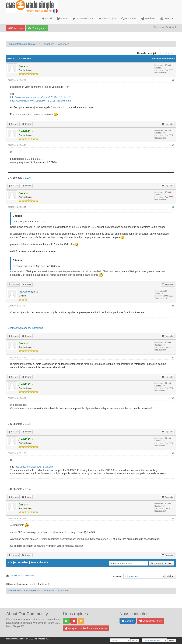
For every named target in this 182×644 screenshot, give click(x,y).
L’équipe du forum (151, 621)
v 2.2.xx (27, 178)
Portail (47, 19)
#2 (173, 145)
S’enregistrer (37, 28)
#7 (173, 453)
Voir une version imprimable (22, 575)
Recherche (129, 19)
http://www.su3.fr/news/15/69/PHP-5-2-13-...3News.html (40, 101)
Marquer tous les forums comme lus (86, 628)
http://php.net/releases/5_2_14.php (34, 467)
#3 (173, 207)
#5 (173, 357)
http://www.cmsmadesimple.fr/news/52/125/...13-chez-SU (41, 97)
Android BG (43, 639)
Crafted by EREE (26, 639)
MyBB (16, 639)
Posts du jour (107, 19)
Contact (128, 621)
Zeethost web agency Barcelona (26, 328)
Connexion (16, 28)
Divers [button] (167, 19)
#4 (173, 306)
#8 (173, 518)
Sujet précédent (19, 562)
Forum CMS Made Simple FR (24, 44)
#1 (173, 80)
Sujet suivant (38, 562)
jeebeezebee (27, 292)
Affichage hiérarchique (163, 59)
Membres (148, 19)
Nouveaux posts (83, 19)
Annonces (49, 44)
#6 (173, 398)
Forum (62, 19)
